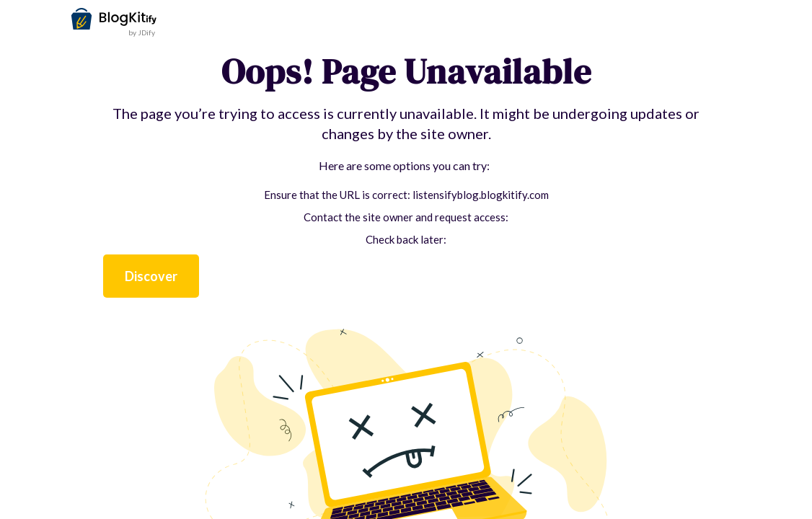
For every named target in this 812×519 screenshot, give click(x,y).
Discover (151, 276)
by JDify (142, 32)
